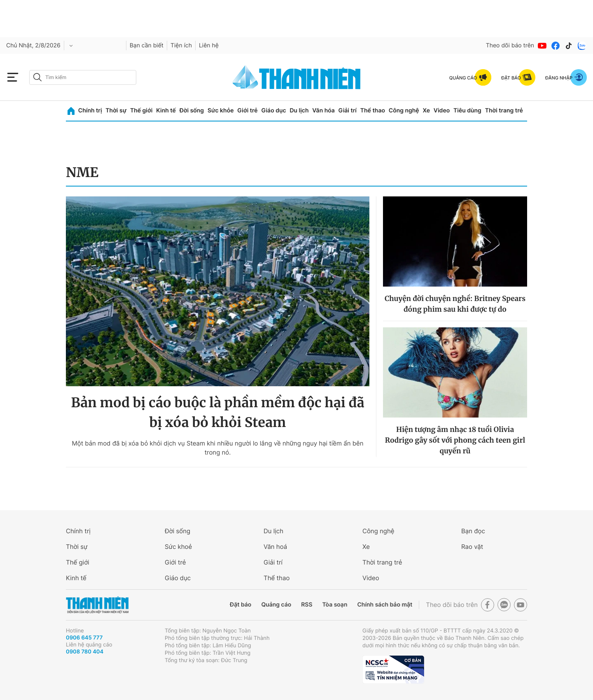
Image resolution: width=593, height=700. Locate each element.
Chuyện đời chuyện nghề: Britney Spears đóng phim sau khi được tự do (455, 304)
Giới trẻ (247, 111)
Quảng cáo (276, 605)
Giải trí (348, 111)
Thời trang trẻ (504, 111)
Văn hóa (323, 111)
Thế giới (141, 111)
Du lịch (299, 111)
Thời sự (116, 111)
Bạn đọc (473, 531)
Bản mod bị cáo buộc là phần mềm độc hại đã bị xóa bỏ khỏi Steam (217, 413)
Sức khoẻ (178, 547)
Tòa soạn (335, 605)
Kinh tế (166, 111)
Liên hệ (209, 45)
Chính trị (90, 111)
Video (442, 111)
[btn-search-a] (37, 77)
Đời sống (192, 111)
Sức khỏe (221, 111)
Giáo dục (273, 111)
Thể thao (373, 111)
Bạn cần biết (147, 45)
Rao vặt (472, 547)
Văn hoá (275, 547)
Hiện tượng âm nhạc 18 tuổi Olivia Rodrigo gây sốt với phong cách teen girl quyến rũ (455, 440)
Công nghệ (404, 111)
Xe (426, 111)
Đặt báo (240, 605)
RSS (307, 605)
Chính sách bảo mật (385, 605)
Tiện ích (181, 45)
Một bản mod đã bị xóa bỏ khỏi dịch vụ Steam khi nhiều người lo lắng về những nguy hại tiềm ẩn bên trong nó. (217, 448)
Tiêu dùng (467, 111)
